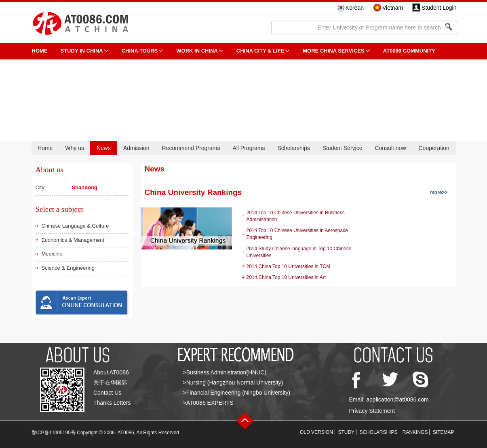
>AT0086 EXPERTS (208, 403)
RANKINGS (415, 432)
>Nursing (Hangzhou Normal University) (233, 382)
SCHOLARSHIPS (378, 432)
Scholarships (294, 148)
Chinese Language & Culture (75, 226)
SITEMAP (444, 432)
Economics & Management (73, 240)
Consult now (390, 148)
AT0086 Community (409, 51)
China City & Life (260, 51)
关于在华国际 (110, 382)
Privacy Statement (372, 411)
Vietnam (393, 8)
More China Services (333, 51)
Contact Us (107, 393)
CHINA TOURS (140, 51)
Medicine (52, 254)
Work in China (197, 51)
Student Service (343, 148)
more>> (439, 192)
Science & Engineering (68, 268)
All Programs (249, 148)
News (104, 148)
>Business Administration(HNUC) (225, 372)
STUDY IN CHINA (82, 51)
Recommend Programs (191, 148)
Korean (355, 8)
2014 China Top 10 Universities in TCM (289, 266)
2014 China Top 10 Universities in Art (286, 277)
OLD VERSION (316, 432)
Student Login (439, 8)
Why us (75, 148)
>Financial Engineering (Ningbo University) (237, 393)
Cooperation (434, 148)
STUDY (346, 432)
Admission (136, 148)
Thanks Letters (112, 403)
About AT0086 (111, 372)
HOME (40, 51)
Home (45, 148)
